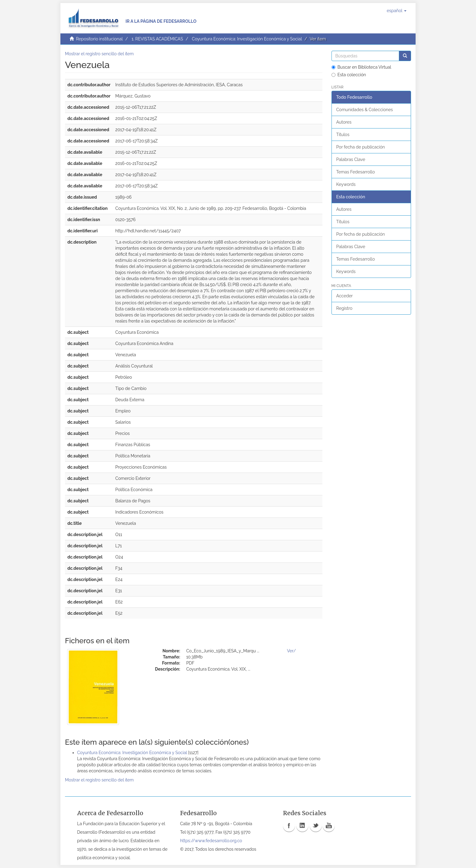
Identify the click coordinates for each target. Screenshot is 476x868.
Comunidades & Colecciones (365, 110)
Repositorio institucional (99, 39)
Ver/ (291, 651)
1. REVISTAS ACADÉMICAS (157, 39)
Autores (344, 122)
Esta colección (349, 75)
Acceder (345, 296)
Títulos (343, 135)
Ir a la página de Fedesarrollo (161, 21)
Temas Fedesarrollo (356, 172)
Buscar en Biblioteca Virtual (361, 67)
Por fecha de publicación (361, 147)
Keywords (346, 184)
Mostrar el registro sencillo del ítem (99, 54)
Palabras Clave (351, 159)
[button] (397, 11)
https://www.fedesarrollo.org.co (211, 841)
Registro (344, 308)
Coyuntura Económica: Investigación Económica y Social (247, 39)
